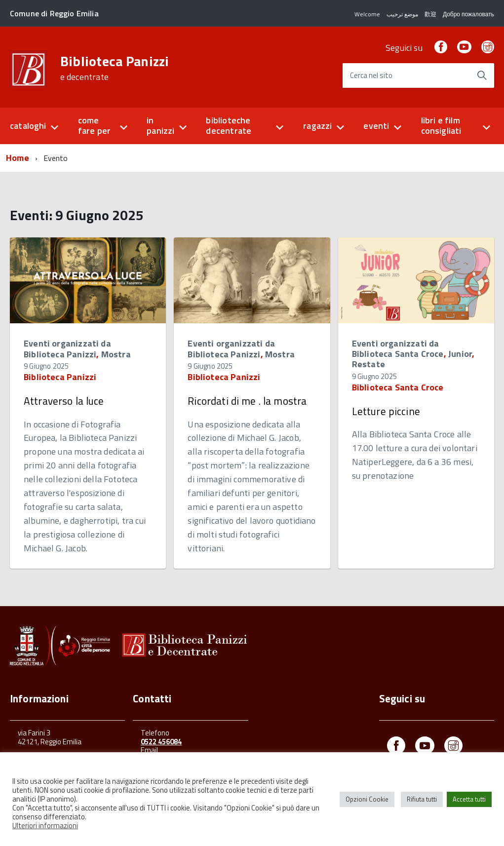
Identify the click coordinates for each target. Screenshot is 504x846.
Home (18, 158)
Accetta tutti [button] (469, 799)
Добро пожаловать (468, 14)
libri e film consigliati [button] (441, 125)
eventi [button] (376, 126)
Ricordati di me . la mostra (247, 401)
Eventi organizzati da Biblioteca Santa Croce (398, 348)
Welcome (367, 14)
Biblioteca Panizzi (115, 68)
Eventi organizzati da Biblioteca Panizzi (67, 349)
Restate (368, 364)
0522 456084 (161, 742)
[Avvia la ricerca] (482, 76)
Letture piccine (386, 411)
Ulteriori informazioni (45, 826)
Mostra (116, 354)
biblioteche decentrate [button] (229, 125)
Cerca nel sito (371, 76)
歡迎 (430, 14)
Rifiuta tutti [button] (422, 799)
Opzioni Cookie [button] (367, 799)
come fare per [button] (94, 125)
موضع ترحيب (402, 14)
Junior (460, 354)
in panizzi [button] (160, 125)
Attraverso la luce (64, 401)
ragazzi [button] (317, 126)
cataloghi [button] (28, 126)
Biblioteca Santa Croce (398, 387)
